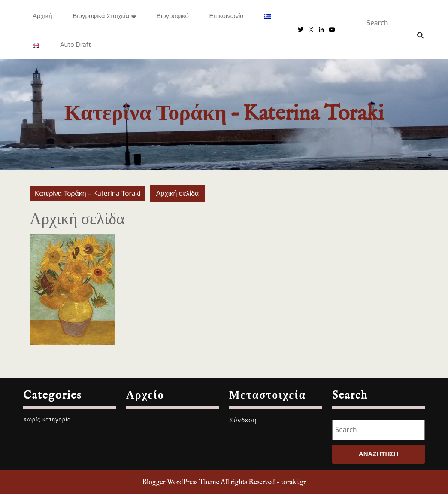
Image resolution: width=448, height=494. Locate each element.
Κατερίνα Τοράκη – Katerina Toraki (224, 114)
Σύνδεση (243, 420)
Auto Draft (76, 45)
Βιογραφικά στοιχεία (101, 16)
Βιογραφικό (173, 16)
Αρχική (42, 16)
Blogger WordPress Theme (180, 482)
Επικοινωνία (227, 16)
